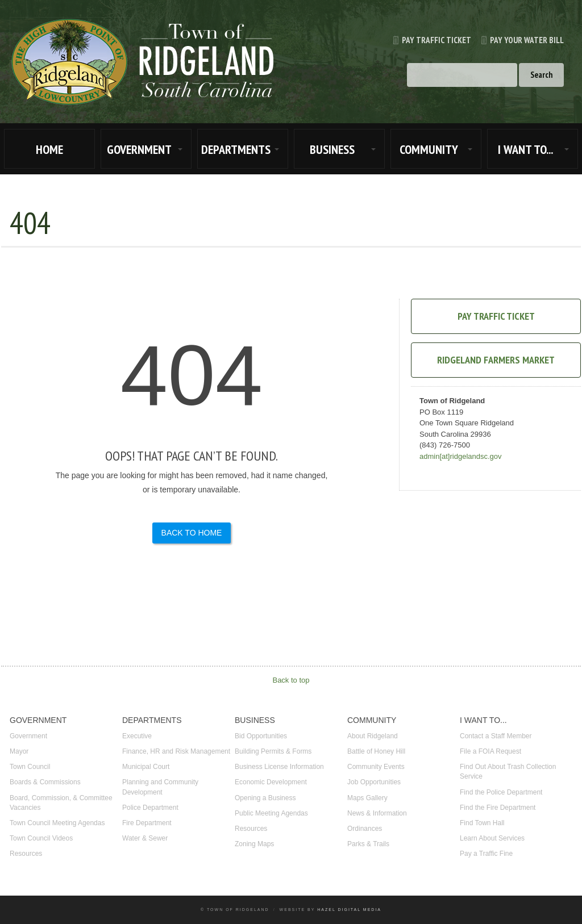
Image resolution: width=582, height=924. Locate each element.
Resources (26, 854)
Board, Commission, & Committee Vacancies (61, 803)
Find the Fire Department (498, 808)
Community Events (376, 767)
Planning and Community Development (160, 787)
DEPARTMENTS (236, 149)
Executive (137, 736)
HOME (49, 149)
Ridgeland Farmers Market (496, 360)
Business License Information (279, 767)
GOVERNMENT (139, 149)
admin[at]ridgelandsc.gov (461, 456)
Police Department (150, 808)
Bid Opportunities (261, 736)
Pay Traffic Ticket (427, 40)
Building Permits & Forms (273, 751)
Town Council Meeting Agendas (57, 823)
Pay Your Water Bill (517, 40)
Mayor (19, 751)
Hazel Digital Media (349, 910)
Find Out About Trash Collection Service (508, 772)
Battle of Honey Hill (376, 751)
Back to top (291, 680)
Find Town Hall (482, 823)
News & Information (377, 813)
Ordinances (365, 829)
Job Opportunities (374, 782)
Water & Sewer (145, 838)
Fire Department (147, 823)
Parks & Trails (368, 844)
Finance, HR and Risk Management (176, 751)
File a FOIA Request (490, 751)
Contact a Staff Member (496, 736)
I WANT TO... (525, 149)
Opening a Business (265, 798)
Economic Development (271, 782)
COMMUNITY (429, 149)
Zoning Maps (254, 844)
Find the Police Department (501, 792)
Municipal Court (146, 767)
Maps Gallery (367, 798)
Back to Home (192, 533)
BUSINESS (332, 149)
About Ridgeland (373, 736)
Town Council (30, 767)
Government (28, 736)
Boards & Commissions (45, 782)
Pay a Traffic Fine (486, 854)
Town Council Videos (41, 838)
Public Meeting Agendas (271, 813)
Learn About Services (492, 838)
